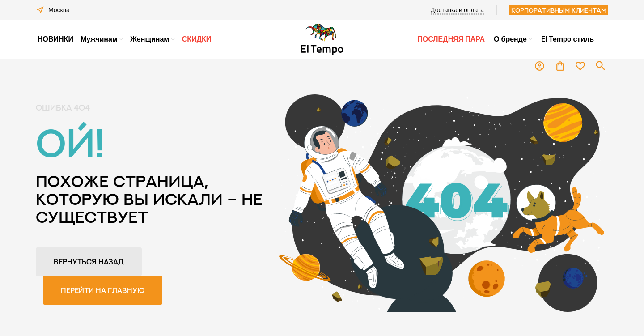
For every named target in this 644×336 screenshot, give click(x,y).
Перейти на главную (103, 290)
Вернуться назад (89, 262)
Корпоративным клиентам (559, 10)
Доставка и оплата (457, 10)
